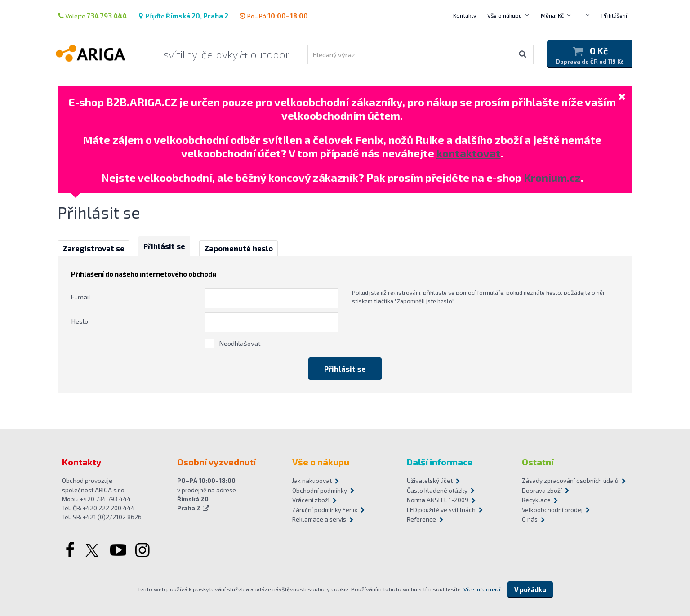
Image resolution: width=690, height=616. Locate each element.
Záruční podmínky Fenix (325, 510)
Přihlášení (614, 15)
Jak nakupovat (312, 481)
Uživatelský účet (430, 481)
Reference (421, 519)
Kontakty (465, 15)
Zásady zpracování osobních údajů (570, 481)
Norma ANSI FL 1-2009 (438, 500)
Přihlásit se (164, 246)
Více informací (482, 589)
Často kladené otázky (437, 491)
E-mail (81, 297)
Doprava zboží (542, 491)
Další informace (440, 462)
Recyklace (536, 500)
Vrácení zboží (311, 500)
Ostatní (538, 462)
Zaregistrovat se (93, 248)
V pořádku (530, 589)
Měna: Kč (552, 15)
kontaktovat (469, 153)
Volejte (92, 16)
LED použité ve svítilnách (441, 510)
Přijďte (183, 16)
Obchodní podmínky (320, 491)
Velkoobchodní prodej (552, 510)
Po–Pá (274, 16)
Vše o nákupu (505, 15)
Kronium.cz (552, 177)
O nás (530, 519)
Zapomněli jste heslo (425, 301)
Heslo (80, 321)
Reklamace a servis (319, 519)
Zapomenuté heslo (238, 248)
